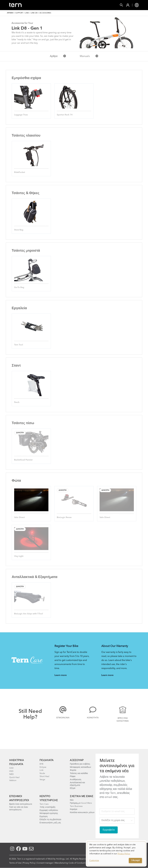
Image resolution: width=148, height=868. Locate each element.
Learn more (61, 675)
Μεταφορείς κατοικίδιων (81, 767)
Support (19, 13)
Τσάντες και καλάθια (79, 773)
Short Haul (44, 776)
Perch (17, 402)
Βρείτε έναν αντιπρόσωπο (21, 804)
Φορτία (73, 770)
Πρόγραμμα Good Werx (81, 803)
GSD (11, 768)
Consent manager (45, 863)
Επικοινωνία (63, 718)
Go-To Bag (19, 287)
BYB (41, 764)
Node (42, 773)
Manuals (89, 56)
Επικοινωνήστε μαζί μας (50, 823)
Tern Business (76, 806)
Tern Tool (19, 345)
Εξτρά (73, 788)
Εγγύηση (44, 817)
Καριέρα (74, 809)
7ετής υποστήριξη (47, 807)
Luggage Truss (21, 115)
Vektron (13, 780)
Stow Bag (19, 230)
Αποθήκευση (76, 780)
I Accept (135, 861)
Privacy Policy (29, 863)
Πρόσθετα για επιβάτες (80, 764)
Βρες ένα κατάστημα (123, 720)
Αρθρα (58, 56)
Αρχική (10, 13)
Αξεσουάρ (77, 760)
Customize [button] (94, 861)
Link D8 (34, 13)
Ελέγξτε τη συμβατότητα (50, 820)
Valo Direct (19, 517)
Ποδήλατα (47, 760)
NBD (11, 774)
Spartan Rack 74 (65, 115)
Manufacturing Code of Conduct (70, 863)
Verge (42, 780)
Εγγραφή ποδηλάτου (49, 810)
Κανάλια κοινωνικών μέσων (82, 812)
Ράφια (73, 776)
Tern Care (44, 804)
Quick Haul (14, 777)
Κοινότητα (93, 718)
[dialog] (116, 853)
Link (27, 13)
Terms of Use (15, 863)
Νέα (72, 800)
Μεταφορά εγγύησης (49, 813)
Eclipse (43, 767)
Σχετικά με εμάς (82, 796)
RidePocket (20, 172)
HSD (11, 771)
